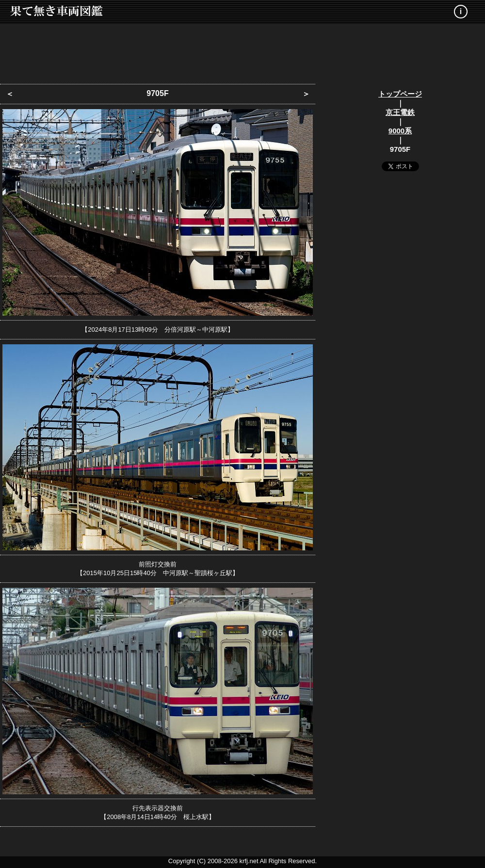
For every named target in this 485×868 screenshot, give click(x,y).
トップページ (400, 94)
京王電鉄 (400, 112)
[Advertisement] (242, 51)
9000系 (400, 131)
